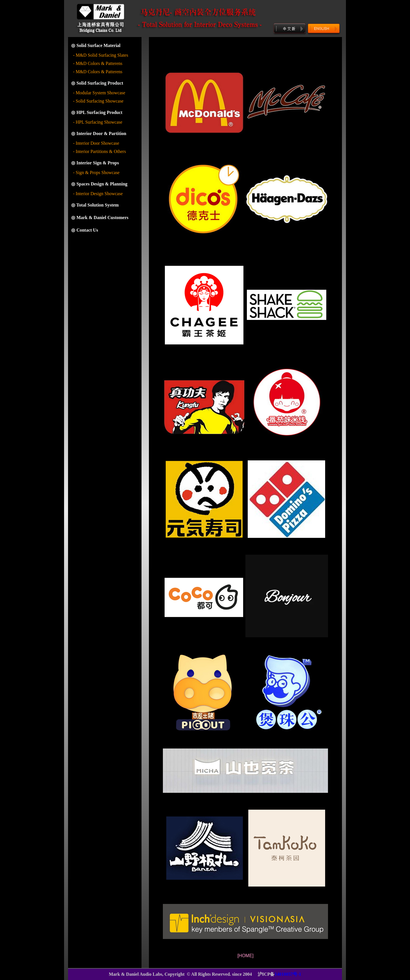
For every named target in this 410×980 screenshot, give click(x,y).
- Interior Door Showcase (96, 143)
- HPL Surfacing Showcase (98, 122)
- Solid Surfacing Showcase (98, 101)
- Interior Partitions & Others (99, 151)
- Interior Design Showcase (98, 194)
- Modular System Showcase (99, 93)
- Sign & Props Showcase (96, 172)
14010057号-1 (288, 974)
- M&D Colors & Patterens (98, 63)
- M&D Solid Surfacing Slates (101, 55)
